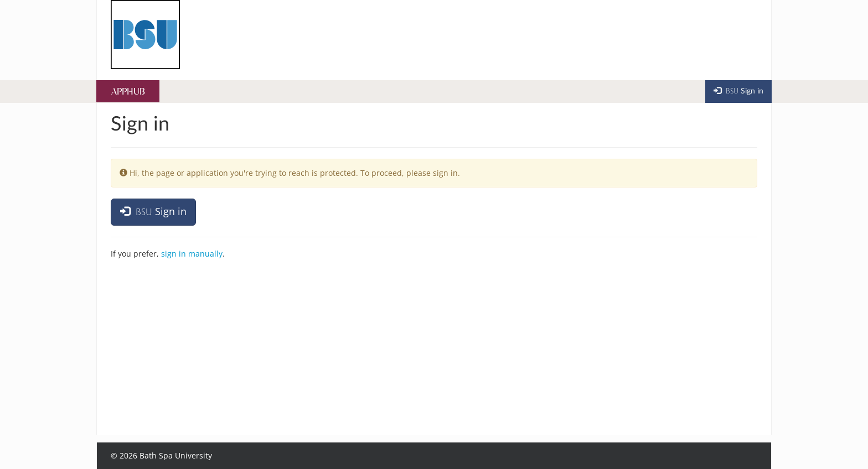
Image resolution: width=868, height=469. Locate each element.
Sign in (153, 211)
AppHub (128, 92)
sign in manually (192, 254)
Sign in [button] (738, 91)
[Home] (145, 35)
